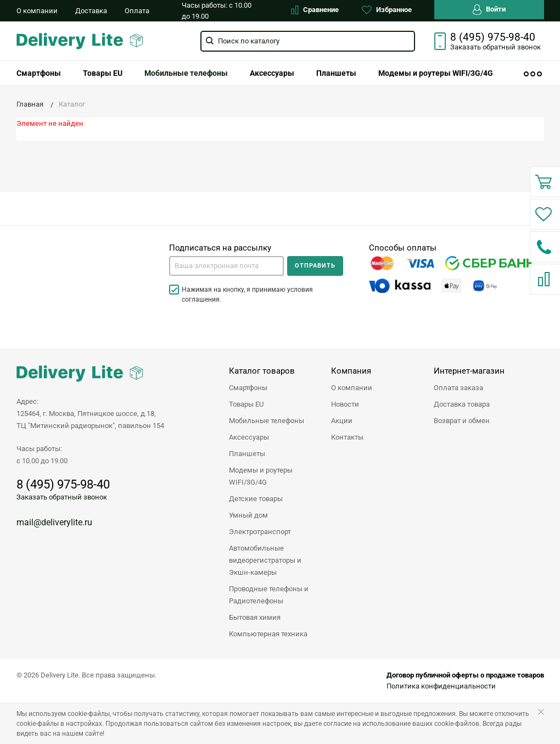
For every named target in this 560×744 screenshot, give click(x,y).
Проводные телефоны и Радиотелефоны (269, 595)
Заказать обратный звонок (62, 497)
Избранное (387, 10)
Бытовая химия (255, 617)
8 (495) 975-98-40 (493, 37)
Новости (345, 404)
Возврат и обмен (462, 421)
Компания (351, 371)
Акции (342, 421)
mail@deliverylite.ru (54, 522)
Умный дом (248, 515)
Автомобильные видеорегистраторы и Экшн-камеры (265, 560)
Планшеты (336, 73)
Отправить (315, 266)
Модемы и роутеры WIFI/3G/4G (436, 73)
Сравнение (315, 10)
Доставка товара (462, 404)
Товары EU (103, 73)
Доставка (91, 11)
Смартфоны (39, 73)
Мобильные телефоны (186, 73)
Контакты (347, 437)
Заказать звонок (495, 47)
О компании (37, 11)
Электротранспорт (260, 532)
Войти (489, 10)
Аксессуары (272, 73)
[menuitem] (39, 73)
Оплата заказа (458, 388)
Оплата (137, 11)
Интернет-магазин (469, 371)
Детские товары (256, 499)
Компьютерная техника (268, 634)
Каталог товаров (262, 371)
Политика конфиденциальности (441, 686)
